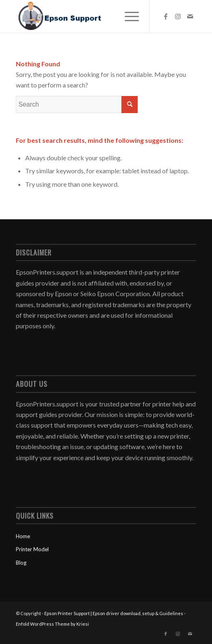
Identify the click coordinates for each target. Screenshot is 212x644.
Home (23, 536)
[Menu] (128, 16)
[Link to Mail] (190, 16)
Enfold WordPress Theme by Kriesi (52, 624)
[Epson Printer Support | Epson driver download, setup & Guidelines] (88, 16)
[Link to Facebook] (166, 16)
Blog (21, 563)
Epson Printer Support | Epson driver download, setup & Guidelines (114, 613)
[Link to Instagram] (178, 16)
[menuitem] (128, 16)
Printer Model (32, 549)
